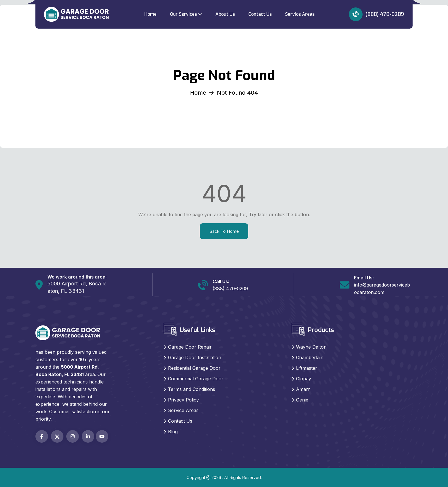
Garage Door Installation (195, 357)
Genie (302, 400)
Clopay (304, 379)
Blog (173, 432)
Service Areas (300, 14)
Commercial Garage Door (196, 379)
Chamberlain (310, 357)
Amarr (303, 389)
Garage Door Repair (190, 347)
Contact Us (260, 14)
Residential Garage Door (194, 368)
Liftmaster (307, 368)
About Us (225, 14)
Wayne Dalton (311, 347)
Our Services (183, 14)
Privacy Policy (183, 400)
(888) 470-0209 (376, 14)
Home (150, 14)
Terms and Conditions (192, 389)
